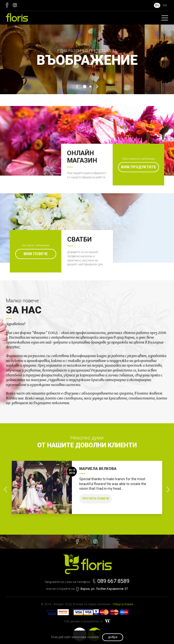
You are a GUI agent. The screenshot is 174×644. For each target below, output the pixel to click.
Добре (113, 637)
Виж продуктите (139, 167)
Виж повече (36, 254)
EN (165, 5)
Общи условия (123, 604)
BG (157, 5)
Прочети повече (96, 499)
